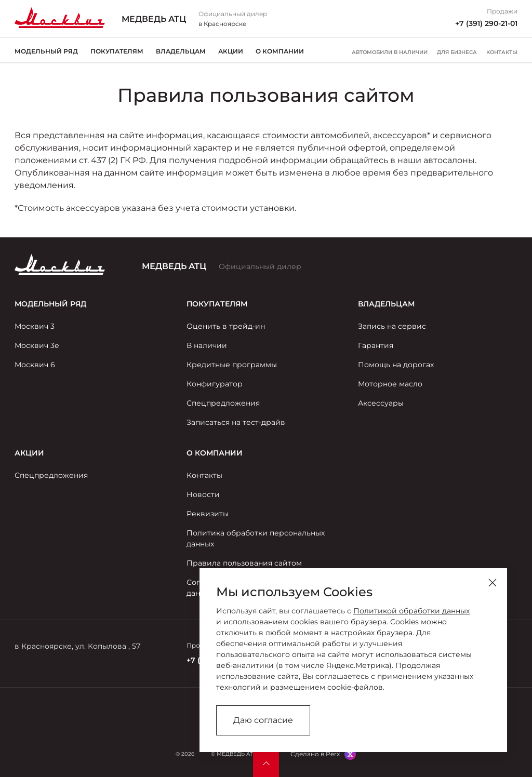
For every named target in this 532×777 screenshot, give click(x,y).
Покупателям (117, 51)
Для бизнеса (457, 52)
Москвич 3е (37, 345)
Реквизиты (208, 514)
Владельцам (181, 51)
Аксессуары (381, 403)
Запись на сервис (392, 326)
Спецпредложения (223, 403)
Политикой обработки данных (411, 611)
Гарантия (376, 345)
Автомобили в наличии (390, 52)
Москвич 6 (35, 365)
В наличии (207, 345)
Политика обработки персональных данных (256, 538)
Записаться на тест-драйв (236, 422)
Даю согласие (263, 720)
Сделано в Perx (315, 754)
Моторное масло (390, 384)
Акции (231, 51)
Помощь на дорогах (396, 365)
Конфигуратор (215, 384)
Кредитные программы (232, 365)
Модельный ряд (46, 51)
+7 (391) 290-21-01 (486, 23)
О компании (280, 51)
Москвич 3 (35, 326)
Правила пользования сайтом (244, 563)
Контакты (502, 52)
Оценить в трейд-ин (226, 326)
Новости (203, 494)
